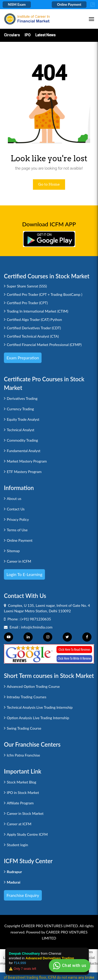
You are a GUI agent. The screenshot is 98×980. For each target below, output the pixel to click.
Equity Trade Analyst (23, 419)
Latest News (45, 35)
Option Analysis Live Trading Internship (38, 718)
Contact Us (16, 509)
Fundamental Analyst (24, 451)
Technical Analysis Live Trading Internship (40, 707)
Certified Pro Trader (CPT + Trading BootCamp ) (45, 294)
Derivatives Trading (22, 398)
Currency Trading (20, 409)
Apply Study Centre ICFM (27, 834)
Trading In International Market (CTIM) (38, 311)
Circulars (12, 35)
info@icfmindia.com (37, 627)
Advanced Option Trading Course (33, 686)
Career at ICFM (19, 824)
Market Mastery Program (27, 461)
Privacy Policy (18, 519)
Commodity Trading (22, 440)
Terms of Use (17, 530)
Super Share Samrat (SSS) (27, 286)
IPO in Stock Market (23, 792)
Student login (17, 845)
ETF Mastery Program (24, 472)
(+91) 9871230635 (36, 619)
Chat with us (69, 966)
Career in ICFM (19, 561)
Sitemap (13, 551)
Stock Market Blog (21, 782)
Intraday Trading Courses (27, 697)
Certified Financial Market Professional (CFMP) (44, 345)
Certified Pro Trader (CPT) (27, 303)
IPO (28, 35)
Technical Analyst (21, 430)
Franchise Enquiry (23, 895)
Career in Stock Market (25, 813)
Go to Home (49, 184)
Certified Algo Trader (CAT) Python (34, 319)
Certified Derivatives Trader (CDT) (34, 328)
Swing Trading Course (24, 728)
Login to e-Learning (24, 574)
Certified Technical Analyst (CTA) (33, 336)
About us (14, 498)
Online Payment (69, 4)
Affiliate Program (20, 803)
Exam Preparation (23, 358)
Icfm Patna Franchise (23, 755)
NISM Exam (17, 4)
